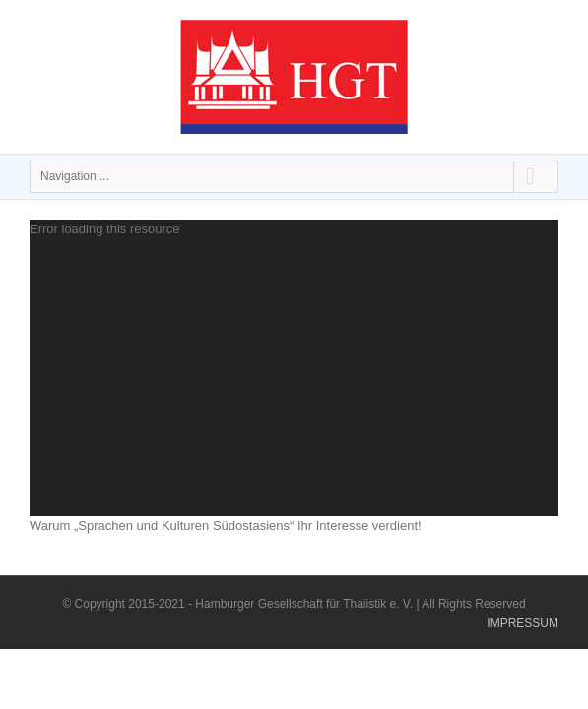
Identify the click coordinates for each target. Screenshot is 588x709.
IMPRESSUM (523, 673)
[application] (294, 368)
